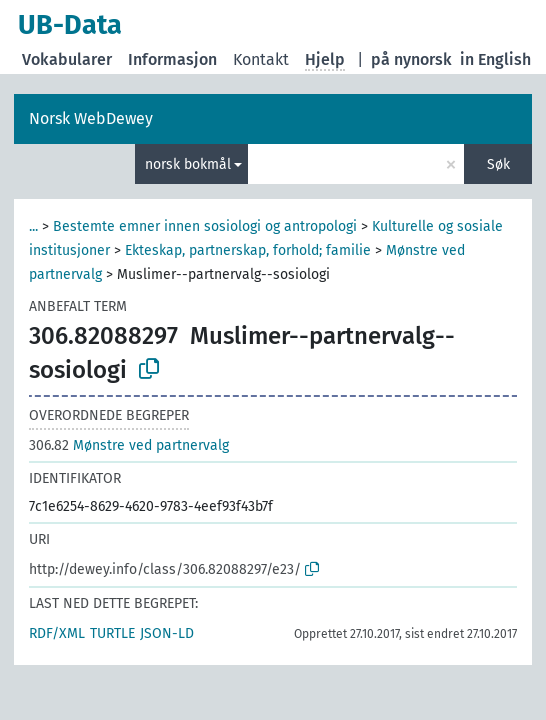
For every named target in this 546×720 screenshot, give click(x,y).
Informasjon (172, 59)
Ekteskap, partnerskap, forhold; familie (248, 250)
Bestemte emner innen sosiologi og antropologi (205, 226)
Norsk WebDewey (91, 118)
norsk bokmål (188, 164)
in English (495, 59)
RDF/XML (57, 633)
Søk (498, 164)
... (33, 226)
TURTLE (112, 633)
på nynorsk (411, 59)
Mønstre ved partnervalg (129, 445)
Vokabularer (67, 59)
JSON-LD (167, 633)
